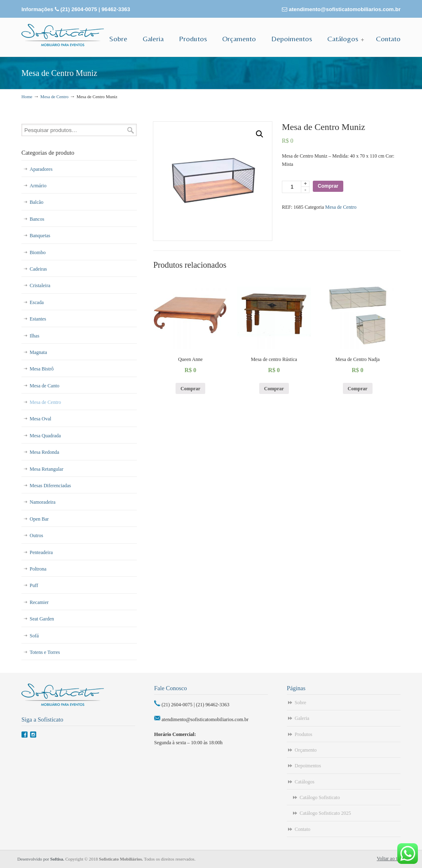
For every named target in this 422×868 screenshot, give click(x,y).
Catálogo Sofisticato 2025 (325, 813)
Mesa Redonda (45, 452)
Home (27, 97)
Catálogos (305, 782)
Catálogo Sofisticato (320, 797)
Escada (37, 302)
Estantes (38, 319)
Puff (34, 585)
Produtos (304, 734)
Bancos (37, 219)
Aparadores (41, 169)
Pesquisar (131, 130)
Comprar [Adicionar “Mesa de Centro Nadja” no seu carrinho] (358, 389)
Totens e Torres (45, 652)
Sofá (34, 636)
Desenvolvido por (41, 859)
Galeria (302, 718)
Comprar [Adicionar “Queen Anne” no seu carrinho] (190, 389)
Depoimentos (308, 766)
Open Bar (39, 519)
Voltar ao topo (391, 859)
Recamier (39, 602)
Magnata (38, 352)
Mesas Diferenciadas (50, 486)
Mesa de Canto (45, 386)
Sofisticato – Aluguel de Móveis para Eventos (63, 35)
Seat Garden (42, 619)
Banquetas (40, 236)
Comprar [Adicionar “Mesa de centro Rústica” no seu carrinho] (274, 389)
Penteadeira (41, 552)
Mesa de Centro (54, 97)
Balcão (36, 202)
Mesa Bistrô (42, 369)
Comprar (328, 186)
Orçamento (306, 750)
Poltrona (38, 569)
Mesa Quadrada (45, 436)
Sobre (300, 703)
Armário (38, 186)
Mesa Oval (40, 419)
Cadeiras (38, 269)
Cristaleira (40, 285)
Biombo (38, 252)
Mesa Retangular (47, 469)
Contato (302, 829)
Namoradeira (43, 502)
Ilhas (34, 336)
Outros (36, 535)
